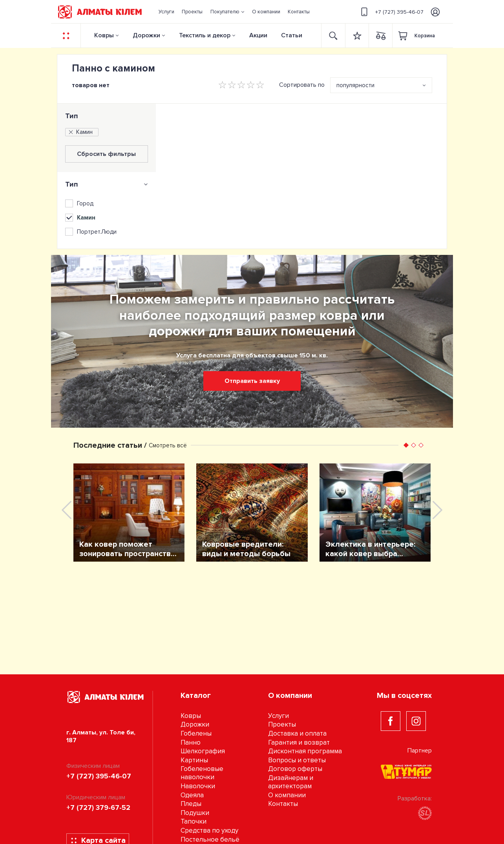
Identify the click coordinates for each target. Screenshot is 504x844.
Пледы (191, 804)
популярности (355, 85)
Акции (258, 35)
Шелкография (203, 751)
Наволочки (198, 786)
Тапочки (194, 821)
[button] (227, 12)
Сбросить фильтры (106, 154)
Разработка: (415, 807)
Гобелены (196, 733)
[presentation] (67, 510)
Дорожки (146, 35)
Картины (194, 760)
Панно (191, 742)
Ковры (104, 35)
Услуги (278, 716)
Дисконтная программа (305, 751)
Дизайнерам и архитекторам (291, 782)
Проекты (282, 724)
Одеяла (192, 795)
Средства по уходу (209, 830)
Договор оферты (295, 769)
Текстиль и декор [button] (205, 35)
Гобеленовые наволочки (202, 773)
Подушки (195, 813)
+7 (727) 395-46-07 (391, 12)
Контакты (283, 804)
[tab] (107, 184)
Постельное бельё (210, 839)
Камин (80, 132)
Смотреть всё (168, 445)
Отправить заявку (252, 381)
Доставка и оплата (297, 733)
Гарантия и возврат (299, 742)
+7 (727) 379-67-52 (98, 807)
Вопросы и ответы (297, 760)
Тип (72, 116)
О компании (287, 795)
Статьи (292, 35)
